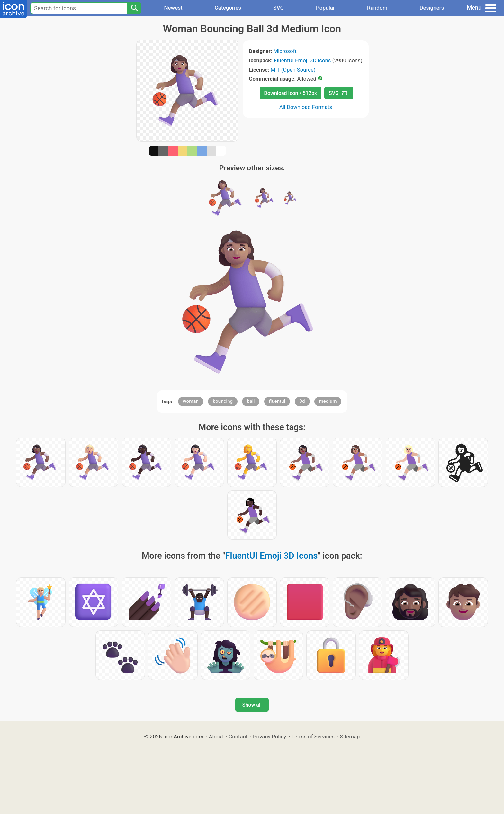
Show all (252, 705)
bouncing (223, 401)
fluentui (277, 401)
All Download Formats (306, 107)
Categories (228, 8)
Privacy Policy (270, 737)
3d (302, 401)
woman (191, 401)
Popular (325, 8)
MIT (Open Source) (293, 70)
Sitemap (350, 737)
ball (251, 401)
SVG (279, 8)
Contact (238, 737)
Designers (432, 8)
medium (328, 401)
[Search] (134, 8)
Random (377, 8)
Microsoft (285, 51)
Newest (173, 8)
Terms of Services (313, 737)
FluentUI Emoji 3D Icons (302, 60)
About (216, 737)
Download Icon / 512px (291, 93)
